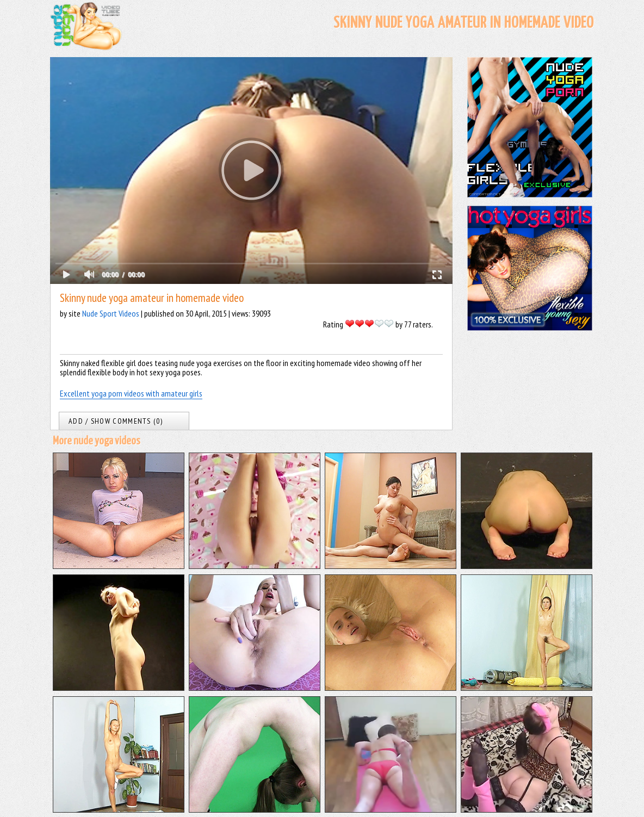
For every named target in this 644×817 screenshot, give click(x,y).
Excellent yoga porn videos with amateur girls (131, 393)
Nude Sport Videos (111, 313)
